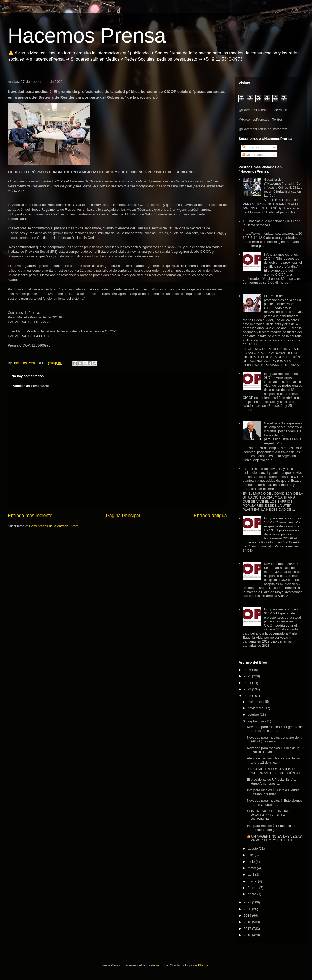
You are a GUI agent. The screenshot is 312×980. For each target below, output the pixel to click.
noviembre (256, 708)
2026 (248, 670)
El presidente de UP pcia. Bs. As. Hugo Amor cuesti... (271, 782)
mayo (252, 868)
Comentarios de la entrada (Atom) (54, 526)
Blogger (204, 965)
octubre (254, 715)
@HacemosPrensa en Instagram (263, 129)
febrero (254, 888)
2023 (248, 689)
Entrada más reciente (30, 516)
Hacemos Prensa (87, 35)
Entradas (250, 147)
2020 (248, 909)
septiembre (257, 721)
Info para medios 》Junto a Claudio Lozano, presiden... (273, 792)
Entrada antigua (210, 516)
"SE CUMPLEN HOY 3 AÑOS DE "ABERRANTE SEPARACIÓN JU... (275, 771)
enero (253, 894)
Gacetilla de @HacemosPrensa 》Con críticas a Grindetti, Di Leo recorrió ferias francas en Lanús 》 (283, 187)
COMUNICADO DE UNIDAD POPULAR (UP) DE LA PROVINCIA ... (268, 815)
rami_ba (162, 965)
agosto (253, 848)
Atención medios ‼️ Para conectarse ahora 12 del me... (273, 760)
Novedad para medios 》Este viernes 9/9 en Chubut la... (274, 803)
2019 (248, 915)
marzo (253, 881)
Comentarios (253, 155)
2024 (248, 683)
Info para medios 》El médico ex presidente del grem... (271, 828)
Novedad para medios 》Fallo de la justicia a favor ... (273, 750)
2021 (248, 902)
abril (251, 875)
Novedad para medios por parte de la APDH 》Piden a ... (274, 740)
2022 (248, 696)
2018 (248, 922)
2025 (248, 676)
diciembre (256, 702)
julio (251, 855)
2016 (248, 935)
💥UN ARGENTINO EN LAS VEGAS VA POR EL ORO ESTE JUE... (274, 838)
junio (252, 862)
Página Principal (123, 516)
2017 (248, 929)
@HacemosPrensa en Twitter (260, 119)
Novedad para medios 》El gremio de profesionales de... (275, 729)
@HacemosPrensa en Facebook (263, 110)
